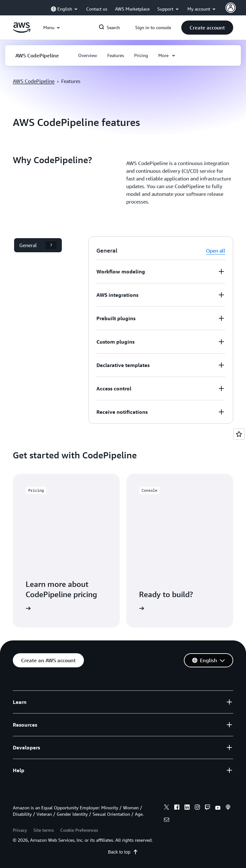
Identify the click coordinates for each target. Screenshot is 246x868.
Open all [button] (216, 251)
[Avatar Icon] (231, 8)
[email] (167, 821)
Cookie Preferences (79, 830)
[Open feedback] (239, 434)
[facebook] (177, 808)
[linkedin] (187, 808)
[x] (167, 808)
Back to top (123, 852)
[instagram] (197, 808)
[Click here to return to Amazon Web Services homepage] (22, 31)
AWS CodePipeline (34, 81)
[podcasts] (228, 808)
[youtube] (218, 808)
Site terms (44, 830)
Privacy (20, 830)
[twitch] (208, 808)
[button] (207, 28)
